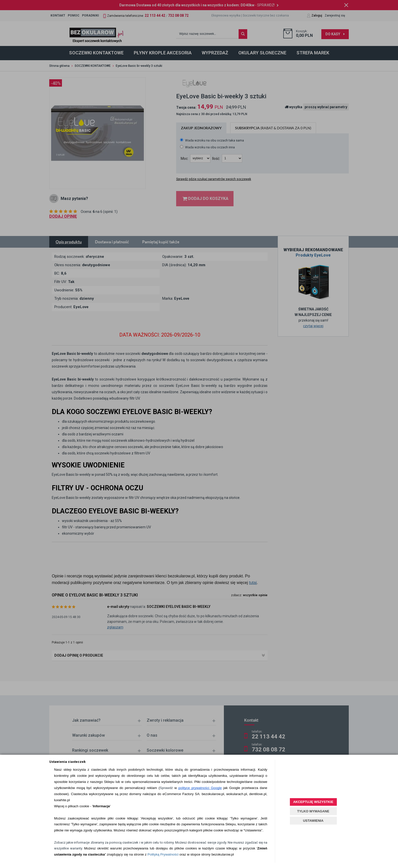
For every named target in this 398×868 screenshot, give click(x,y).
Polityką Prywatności (163, 854)
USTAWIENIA (313, 821)
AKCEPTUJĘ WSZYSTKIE (313, 802)
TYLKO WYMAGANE (313, 811)
